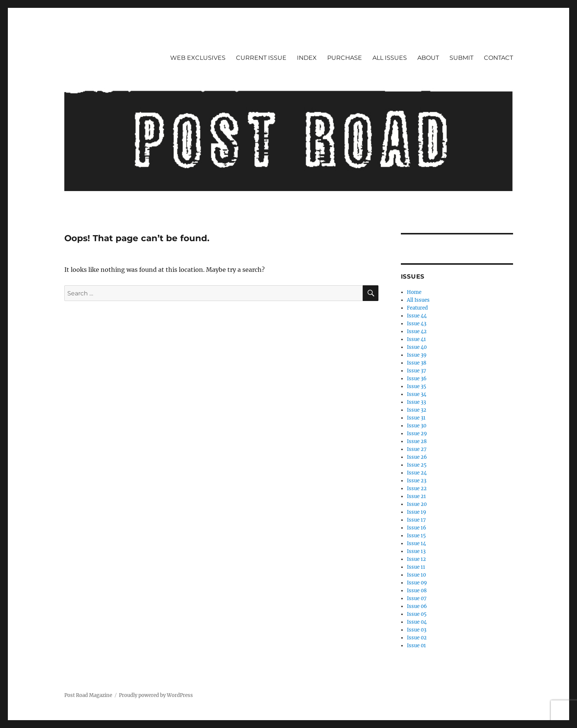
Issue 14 (416, 543)
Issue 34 (417, 394)
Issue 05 (417, 614)
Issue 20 (417, 504)
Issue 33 (416, 402)
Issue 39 (417, 355)
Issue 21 (416, 496)
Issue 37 (417, 371)
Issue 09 (417, 583)
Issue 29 (417, 434)
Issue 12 (416, 559)
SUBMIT (461, 58)
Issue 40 (417, 347)
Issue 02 (417, 638)
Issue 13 (416, 551)
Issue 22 (417, 489)
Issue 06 (417, 606)
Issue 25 (417, 465)
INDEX (307, 58)
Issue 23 (417, 481)
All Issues (418, 300)
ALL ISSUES (390, 58)
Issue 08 (417, 591)
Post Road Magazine (88, 695)
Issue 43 (417, 324)
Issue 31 (416, 418)
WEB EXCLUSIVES (198, 58)
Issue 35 (417, 386)
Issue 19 (417, 512)
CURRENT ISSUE (261, 58)
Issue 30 (417, 426)
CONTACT (498, 58)
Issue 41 (416, 339)
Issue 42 (417, 331)
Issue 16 (417, 528)
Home (414, 292)
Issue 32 (417, 410)
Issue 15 (416, 536)
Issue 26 (417, 457)
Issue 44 (417, 316)
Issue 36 (417, 379)
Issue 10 (416, 575)
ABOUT (428, 58)
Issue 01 (416, 646)
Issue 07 (417, 598)
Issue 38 (417, 363)
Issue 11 (416, 567)
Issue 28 (417, 441)
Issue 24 (417, 473)
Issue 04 (417, 622)
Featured (417, 308)
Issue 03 (417, 630)
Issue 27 (417, 449)
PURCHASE (345, 58)
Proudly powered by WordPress (156, 695)
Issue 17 (416, 520)
